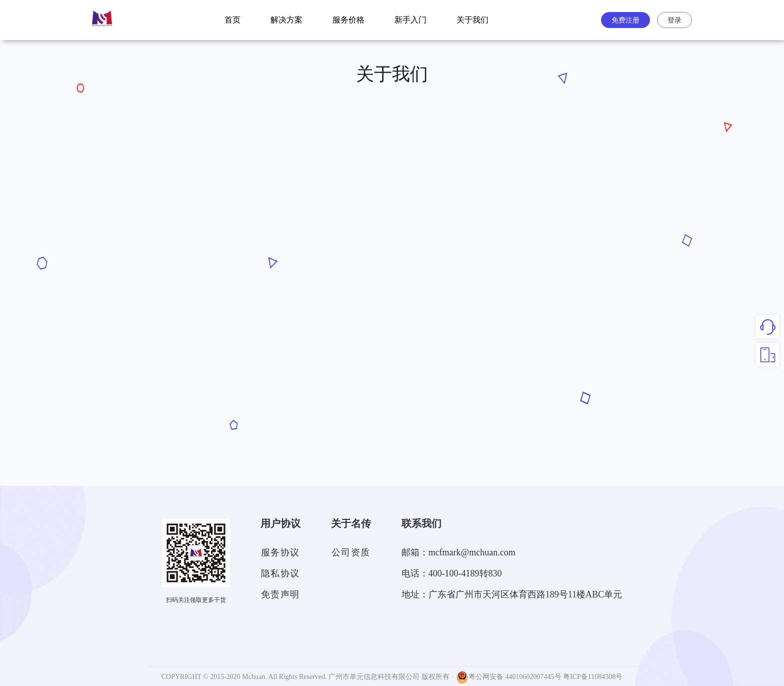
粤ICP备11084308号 (593, 677)
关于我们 (472, 20)
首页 (232, 20)
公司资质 (351, 552)
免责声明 (280, 594)
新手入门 (410, 20)
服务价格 (348, 20)
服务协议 (280, 552)
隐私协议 (280, 573)
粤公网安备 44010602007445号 (509, 677)
